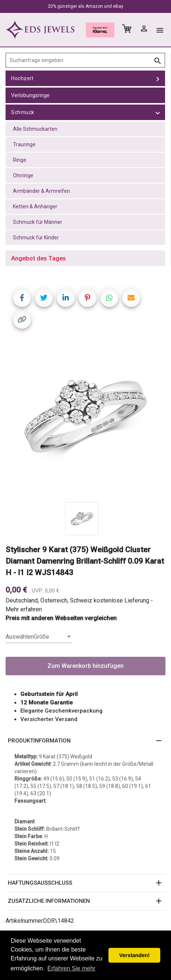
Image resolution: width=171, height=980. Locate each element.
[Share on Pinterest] (88, 298)
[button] (85, 741)
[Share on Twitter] (44, 298)
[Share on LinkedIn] (66, 298)
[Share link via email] (131, 298)
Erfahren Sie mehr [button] (71, 968)
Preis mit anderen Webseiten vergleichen (61, 618)
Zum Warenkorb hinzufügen (85, 666)
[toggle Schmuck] (158, 112)
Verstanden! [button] (134, 955)
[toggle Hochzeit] (158, 78)
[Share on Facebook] (22, 298)
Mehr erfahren (24, 609)
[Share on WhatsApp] (109, 298)
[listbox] (39, 637)
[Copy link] (22, 320)
